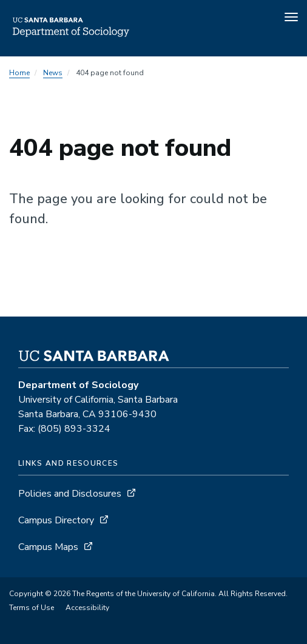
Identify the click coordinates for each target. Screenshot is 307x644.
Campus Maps (48, 547)
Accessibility (87, 608)
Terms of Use (32, 608)
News (53, 73)
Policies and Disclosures (70, 494)
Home (19, 73)
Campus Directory (56, 520)
